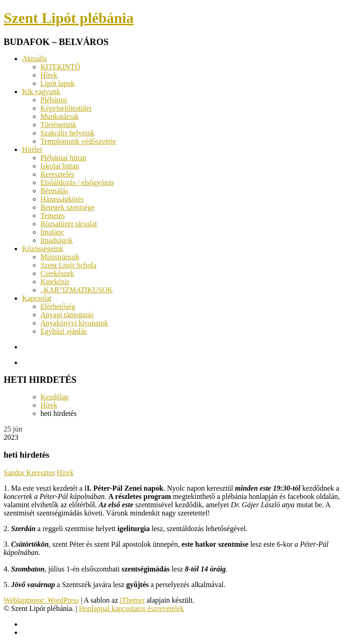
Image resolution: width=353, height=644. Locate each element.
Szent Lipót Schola (68, 265)
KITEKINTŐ (60, 67)
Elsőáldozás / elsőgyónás (77, 182)
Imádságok (57, 240)
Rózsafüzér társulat (69, 224)
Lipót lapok (57, 83)
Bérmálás (54, 191)
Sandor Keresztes (29, 473)
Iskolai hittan (60, 166)
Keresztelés (57, 174)
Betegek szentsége (68, 207)
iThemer (132, 600)
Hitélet (32, 149)
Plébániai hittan (63, 158)
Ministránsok (60, 257)
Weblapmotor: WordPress (41, 600)
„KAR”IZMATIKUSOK (77, 290)
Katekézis (55, 282)
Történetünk (58, 125)
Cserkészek (57, 273)
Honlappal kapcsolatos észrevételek (131, 608)
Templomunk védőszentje (78, 141)
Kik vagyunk (41, 92)
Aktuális (34, 59)
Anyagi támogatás (67, 315)
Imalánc (52, 232)
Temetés (53, 216)
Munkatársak (60, 116)
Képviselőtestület (66, 108)
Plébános (54, 100)
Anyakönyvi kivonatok (74, 323)
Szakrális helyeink (68, 133)
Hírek (49, 75)
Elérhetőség (58, 306)
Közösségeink (43, 249)
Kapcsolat (37, 298)
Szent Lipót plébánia (69, 18)
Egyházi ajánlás (64, 331)
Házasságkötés (62, 199)
